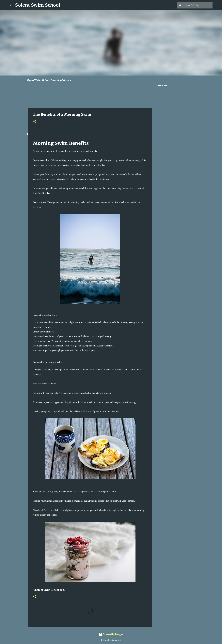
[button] (35, 121)
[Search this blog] (198, 5)
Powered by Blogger (111, 634)
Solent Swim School (38, 5)
